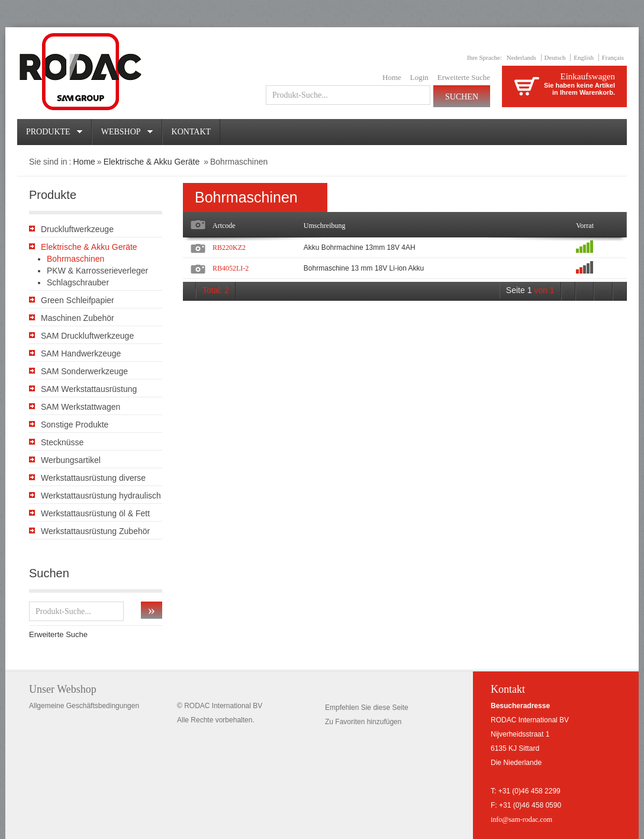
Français (613, 57)
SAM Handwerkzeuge (81, 353)
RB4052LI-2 (231, 268)
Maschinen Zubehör (78, 318)
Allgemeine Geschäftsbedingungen (84, 706)
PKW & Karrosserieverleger (97, 271)
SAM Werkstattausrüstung (89, 389)
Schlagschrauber (78, 282)
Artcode (224, 226)
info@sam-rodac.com (521, 819)
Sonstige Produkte (75, 425)
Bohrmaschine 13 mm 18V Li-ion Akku (364, 268)
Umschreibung (325, 226)
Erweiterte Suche (464, 77)
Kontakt (191, 132)
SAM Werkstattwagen (80, 407)
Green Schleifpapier (78, 300)
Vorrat (585, 226)
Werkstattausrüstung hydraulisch (101, 496)
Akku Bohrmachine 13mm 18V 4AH (360, 247)
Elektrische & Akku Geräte (153, 162)
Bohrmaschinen (75, 259)
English (584, 57)
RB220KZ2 (229, 247)
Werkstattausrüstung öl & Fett (95, 513)
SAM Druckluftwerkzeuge (87, 336)
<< (585, 292)
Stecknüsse (62, 442)
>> (603, 292)
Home (392, 77)
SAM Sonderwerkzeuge (84, 371)
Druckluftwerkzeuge (77, 229)
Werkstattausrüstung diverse (93, 478)
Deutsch (555, 57)
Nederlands (521, 57)
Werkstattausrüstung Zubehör (95, 531)
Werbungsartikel (71, 460)
